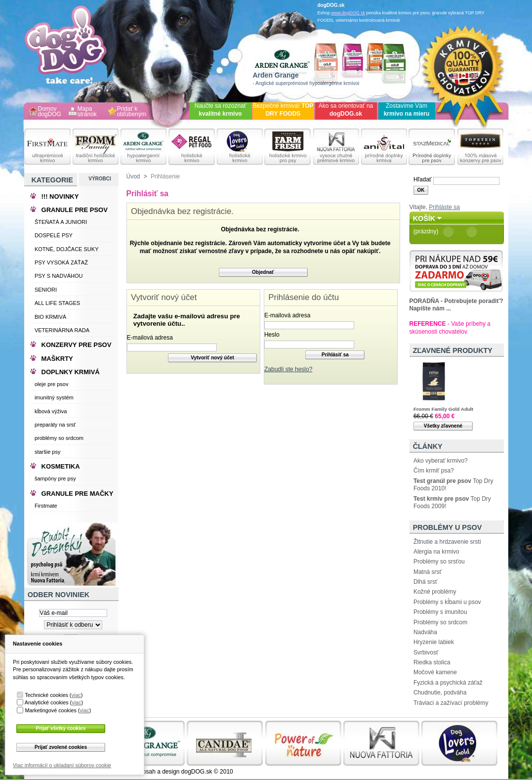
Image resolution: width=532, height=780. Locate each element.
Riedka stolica (432, 662)
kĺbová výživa (51, 411)
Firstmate (46, 506)
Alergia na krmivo (436, 552)
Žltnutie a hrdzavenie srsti (447, 542)
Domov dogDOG (50, 112)
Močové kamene (435, 672)
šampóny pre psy (55, 478)
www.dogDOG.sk (348, 13)
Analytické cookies (47, 702)
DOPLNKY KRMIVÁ (71, 372)
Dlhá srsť (426, 582)
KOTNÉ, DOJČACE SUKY (67, 249)
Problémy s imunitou (440, 612)
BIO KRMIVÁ (50, 317)
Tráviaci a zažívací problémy (451, 703)
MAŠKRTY (57, 359)
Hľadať (423, 179)
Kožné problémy (435, 592)
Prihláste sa (444, 207)
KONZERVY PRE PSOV (77, 345)
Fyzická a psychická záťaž (448, 683)
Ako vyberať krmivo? (441, 461)
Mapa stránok (87, 112)
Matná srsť (428, 572)
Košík (424, 218)
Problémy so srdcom (440, 622)
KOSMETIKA (61, 466)
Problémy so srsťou (439, 562)
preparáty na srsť (55, 425)
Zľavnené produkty (453, 350)
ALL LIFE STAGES (57, 303)
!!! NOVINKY (60, 196)
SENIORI (46, 290)
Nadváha (425, 632)
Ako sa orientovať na (346, 110)
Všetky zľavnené (443, 426)
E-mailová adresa (150, 338)
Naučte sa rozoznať (221, 110)
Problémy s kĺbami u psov (447, 602)
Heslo (272, 335)
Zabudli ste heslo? (288, 369)
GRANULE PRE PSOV (75, 210)
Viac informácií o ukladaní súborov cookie (62, 765)
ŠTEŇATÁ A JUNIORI (61, 222)
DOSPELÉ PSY (54, 235)
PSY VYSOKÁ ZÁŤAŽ (61, 262)
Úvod (133, 176)
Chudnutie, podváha (440, 693)
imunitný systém (54, 397)
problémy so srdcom (59, 438)
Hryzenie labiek (434, 642)
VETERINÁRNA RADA (62, 330)
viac (76, 695)
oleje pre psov (52, 384)
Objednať (263, 272)
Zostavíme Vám (407, 110)
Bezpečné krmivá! (283, 110)
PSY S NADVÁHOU (59, 276)
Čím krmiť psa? (434, 471)
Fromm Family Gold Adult (443, 409)
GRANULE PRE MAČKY (78, 494)
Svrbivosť (426, 652)
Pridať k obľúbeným (132, 112)
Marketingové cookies (50, 710)
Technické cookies (46, 695)
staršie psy (48, 452)
